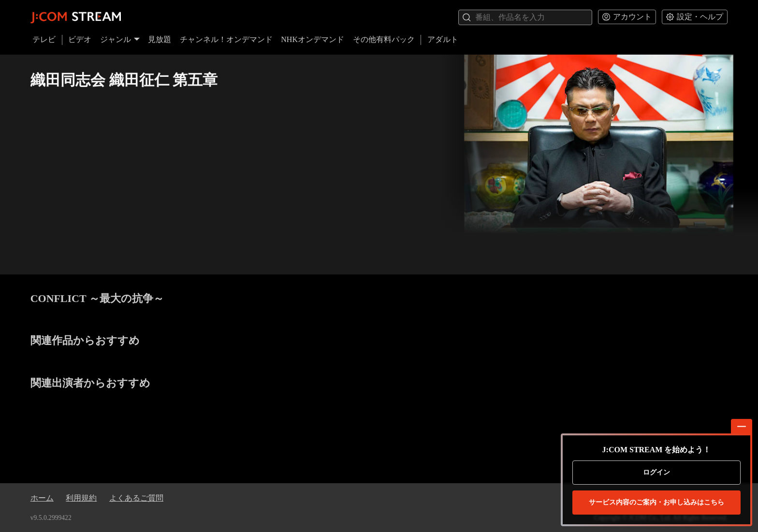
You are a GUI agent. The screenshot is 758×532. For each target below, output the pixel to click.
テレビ (44, 39)
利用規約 (81, 498)
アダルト (443, 39)
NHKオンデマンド (313, 39)
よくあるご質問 (136, 498)
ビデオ (80, 39)
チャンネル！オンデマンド (226, 39)
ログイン (656, 472)
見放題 (160, 39)
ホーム (42, 498)
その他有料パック (384, 39)
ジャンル (120, 39)
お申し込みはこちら (656, 503)
